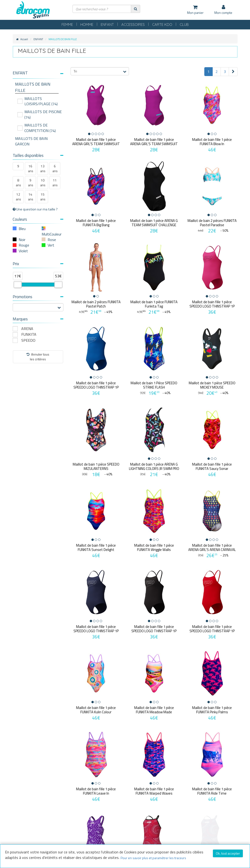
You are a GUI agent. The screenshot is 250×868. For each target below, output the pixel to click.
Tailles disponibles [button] (38, 155)
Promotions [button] (38, 297)
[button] (38, 73)
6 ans (55, 168)
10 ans (43, 183)
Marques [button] (38, 319)
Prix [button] (38, 264)
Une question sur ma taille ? (35, 209)
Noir (22, 240)
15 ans (43, 197)
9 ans (31, 183)
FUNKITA (29, 334)
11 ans (55, 183)
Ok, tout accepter (228, 853)
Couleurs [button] (38, 219)
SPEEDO (28, 340)
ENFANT (107, 25)
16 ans (31, 168)
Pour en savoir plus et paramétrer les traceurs (153, 858)
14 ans (31, 197)
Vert (51, 245)
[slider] (18, 285)
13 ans (43, 168)
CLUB (184, 25)
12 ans (18, 197)
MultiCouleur (52, 234)
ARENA (27, 329)
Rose (52, 240)
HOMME (87, 25)
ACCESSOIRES (133, 25)
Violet (23, 251)
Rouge (24, 245)
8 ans (18, 183)
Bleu (22, 229)
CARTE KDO (162, 25)
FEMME (67, 25)
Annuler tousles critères (38, 357)
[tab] (38, 75)
